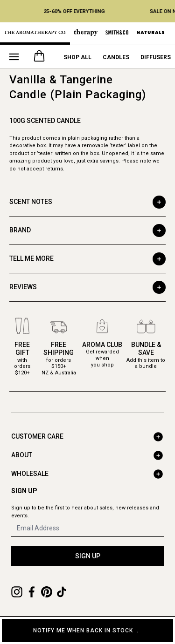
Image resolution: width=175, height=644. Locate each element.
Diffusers (156, 57)
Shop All (77, 57)
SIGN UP (88, 556)
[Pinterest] (47, 592)
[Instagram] (17, 592)
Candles (116, 57)
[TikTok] (62, 592)
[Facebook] (32, 592)
